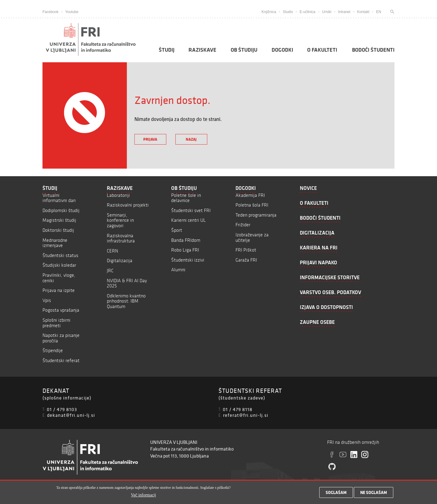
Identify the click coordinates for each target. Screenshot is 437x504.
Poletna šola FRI (252, 205)
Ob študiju (244, 50)
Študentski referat (61, 360)
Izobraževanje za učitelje (252, 237)
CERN (112, 251)
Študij (167, 50)
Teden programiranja (256, 215)
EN (379, 12)
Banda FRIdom (186, 240)
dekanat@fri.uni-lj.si (71, 415)
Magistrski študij (59, 220)
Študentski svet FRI (191, 210)
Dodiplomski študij (61, 210)
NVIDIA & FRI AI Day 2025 (127, 283)
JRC (110, 271)
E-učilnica (307, 12)
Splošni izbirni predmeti (56, 323)
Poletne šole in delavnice (186, 198)
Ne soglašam (374, 495)
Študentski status (60, 255)
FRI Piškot (246, 250)
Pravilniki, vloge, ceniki (59, 278)
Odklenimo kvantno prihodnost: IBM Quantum (126, 301)
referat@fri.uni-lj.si (246, 415)
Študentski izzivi (188, 260)
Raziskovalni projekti (128, 205)
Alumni (178, 270)
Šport (177, 230)
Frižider (243, 225)
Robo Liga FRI (185, 250)
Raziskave (202, 50)
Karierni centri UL (188, 220)
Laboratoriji (118, 195)
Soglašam (336, 495)
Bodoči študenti (373, 50)
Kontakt (363, 12)
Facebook (51, 12)
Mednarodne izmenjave (55, 243)
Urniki (327, 12)
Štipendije (53, 350)
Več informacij (143, 497)
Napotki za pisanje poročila (61, 338)
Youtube (72, 12)
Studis (288, 12)
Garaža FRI (246, 260)
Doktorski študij (58, 230)
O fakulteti (322, 50)
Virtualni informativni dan (59, 198)
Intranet (344, 12)
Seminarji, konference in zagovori (120, 220)
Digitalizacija (120, 261)
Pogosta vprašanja (61, 310)
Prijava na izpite (59, 290)
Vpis (47, 300)
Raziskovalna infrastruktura (121, 238)
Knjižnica (269, 12)
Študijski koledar (59, 265)
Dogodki (282, 50)
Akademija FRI (250, 195)
